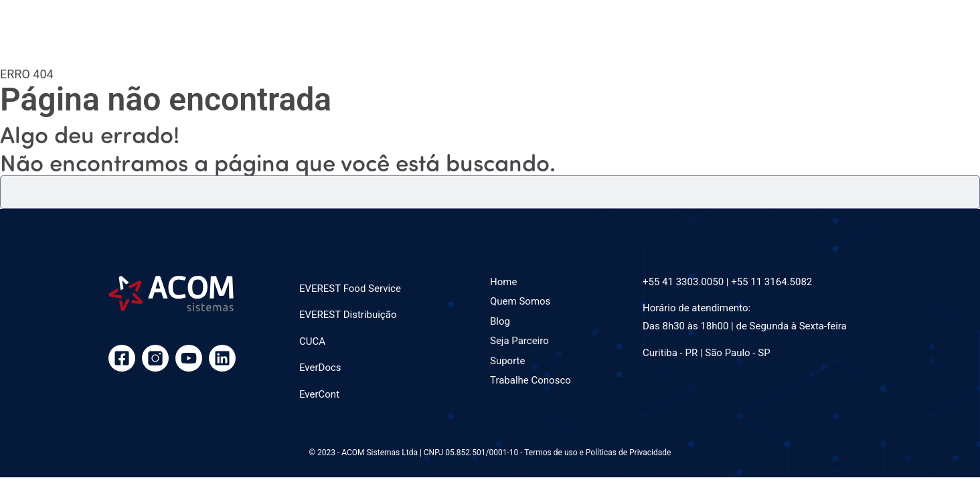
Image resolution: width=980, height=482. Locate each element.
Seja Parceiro (519, 341)
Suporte (507, 361)
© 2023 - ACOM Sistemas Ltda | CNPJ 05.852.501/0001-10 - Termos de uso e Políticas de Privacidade (490, 453)
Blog (500, 321)
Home (503, 282)
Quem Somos (520, 301)
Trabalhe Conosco (530, 380)
